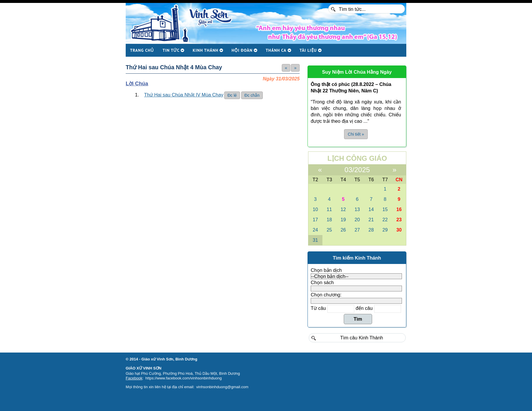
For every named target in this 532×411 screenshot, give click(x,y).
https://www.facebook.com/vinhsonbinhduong (183, 378)
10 (315, 209)
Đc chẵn (252, 95)
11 (329, 209)
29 (385, 230)
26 (343, 230)
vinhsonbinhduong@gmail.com (222, 387)
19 (343, 220)
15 (385, 209)
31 (315, 240)
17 (315, 220)
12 (343, 209)
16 (399, 209)
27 (357, 230)
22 (385, 220)
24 (315, 230)
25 (329, 230)
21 (371, 220)
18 (329, 220)
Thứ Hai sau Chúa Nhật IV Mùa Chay (184, 95)
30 (399, 230)
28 (371, 230)
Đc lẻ (232, 95)
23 (399, 220)
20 (357, 220)
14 (371, 209)
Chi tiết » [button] (356, 134)
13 (357, 209)
